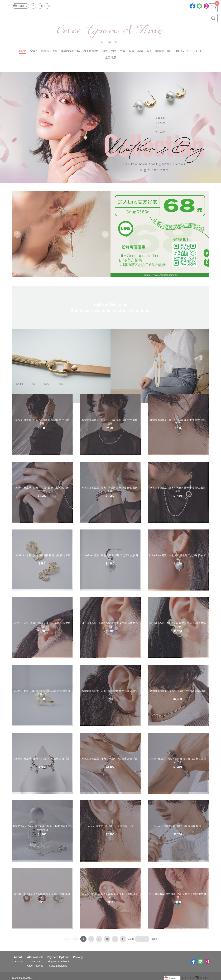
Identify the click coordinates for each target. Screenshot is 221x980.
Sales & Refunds (58, 966)
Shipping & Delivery (58, 962)
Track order (35, 962)
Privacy (78, 957)
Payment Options (58, 957)
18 (107, 939)
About (18, 957)
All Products (35, 957)
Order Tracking (35, 966)
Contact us (18, 962)
